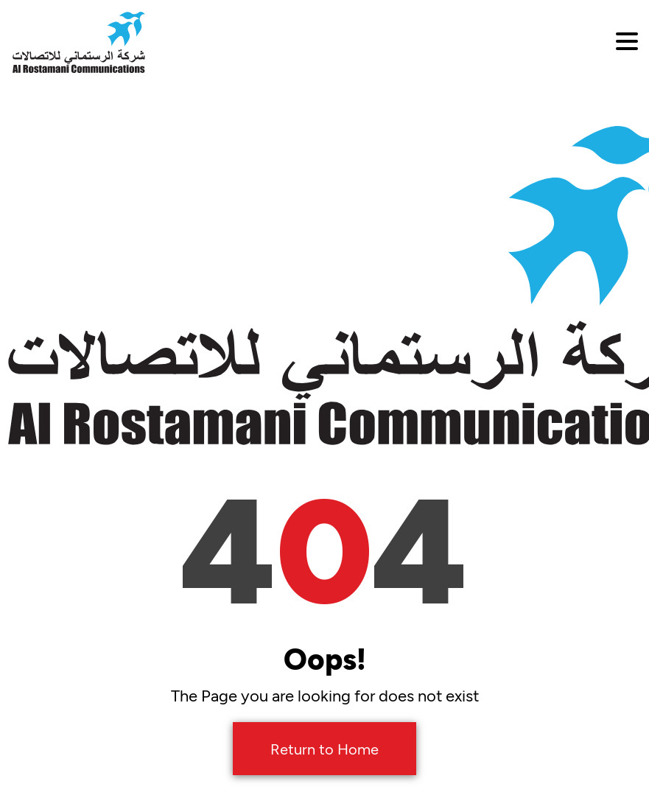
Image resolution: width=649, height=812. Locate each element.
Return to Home (324, 749)
